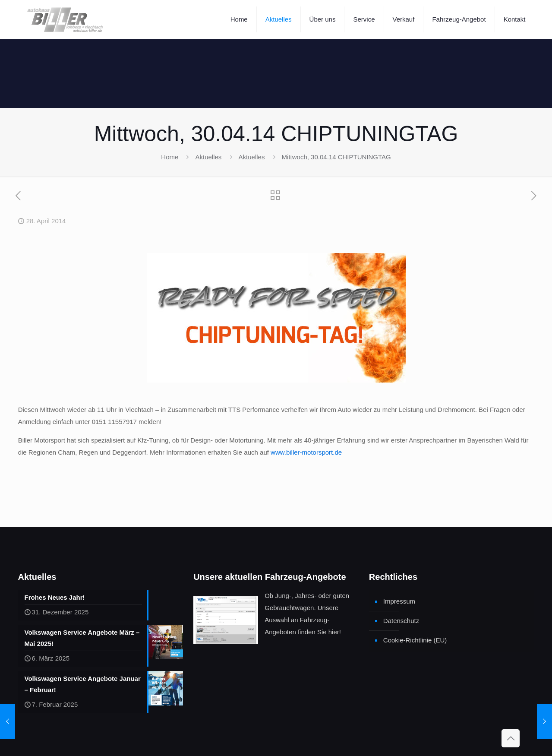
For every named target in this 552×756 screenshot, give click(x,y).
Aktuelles (208, 157)
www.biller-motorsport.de (306, 452)
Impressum (399, 601)
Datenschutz (401, 621)
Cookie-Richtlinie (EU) (415, 640)
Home (170, 157)
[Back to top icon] (511, 738)
